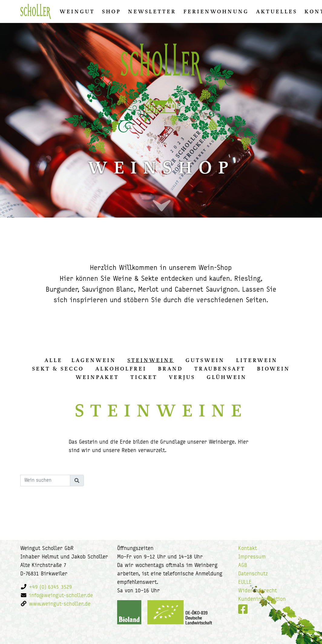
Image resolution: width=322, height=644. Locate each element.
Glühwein (227, 377)
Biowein (273, 369)
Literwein (257, 360)
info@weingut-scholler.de (61, 596)
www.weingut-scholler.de (60, 604)
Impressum (252, 557)
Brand (170, 369)
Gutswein (205, 360)
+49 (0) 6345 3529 (51, 587)
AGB (243, 566)
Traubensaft (220, 369)
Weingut (77, 11)
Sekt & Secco (58, 369)
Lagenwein (94, 360)
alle (53, 360)
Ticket (144, 377)
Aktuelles (277, 11)
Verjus (182, 377)
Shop (111, 11)
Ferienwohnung (216, 11)
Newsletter (152, 11)
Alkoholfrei (121, 369)
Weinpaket (97, 377)
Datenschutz (253, 574)
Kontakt (248, 549)
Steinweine (151, 360)
